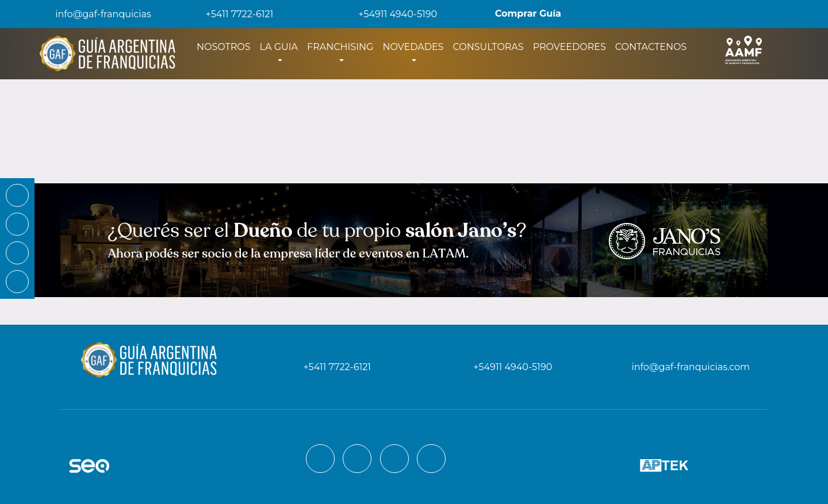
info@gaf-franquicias (94, 14)
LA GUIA (279, 47)
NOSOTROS (226, 46)
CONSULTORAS (488, 47)
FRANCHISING (340, 47)
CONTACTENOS (651, 47)
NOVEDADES (413, 47)
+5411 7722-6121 (232, 14)
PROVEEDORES (570, 47)
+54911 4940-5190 (390, 14)
